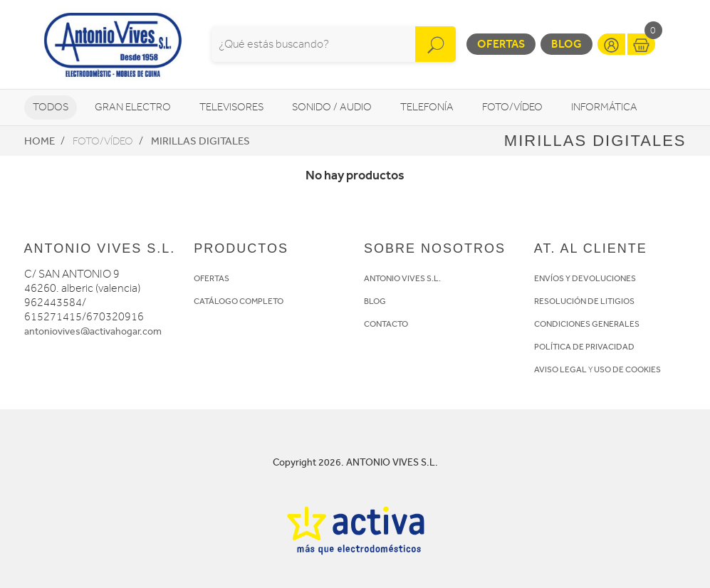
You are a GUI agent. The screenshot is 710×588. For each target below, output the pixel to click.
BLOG (375, 301)
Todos (51, 107)
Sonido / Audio (332, 107)
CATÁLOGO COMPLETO (239, 301)
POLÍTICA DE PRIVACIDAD (584, 347)
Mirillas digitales (200, 141)
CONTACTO (386, 324)
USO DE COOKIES (627, 369)
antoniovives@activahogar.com (93, 331)
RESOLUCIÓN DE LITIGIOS (584, 301)
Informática (604, 107)
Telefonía (427, 107)
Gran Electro (133, 107)
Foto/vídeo (512, 107)
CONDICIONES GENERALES (587, 324)
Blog (567, 44)
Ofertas (501, 44)
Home (40, 141)
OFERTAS (212, 278)
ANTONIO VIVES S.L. (402, 278)
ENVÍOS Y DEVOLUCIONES (585, 278)
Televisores (231, 107)
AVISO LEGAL (560, 369)
